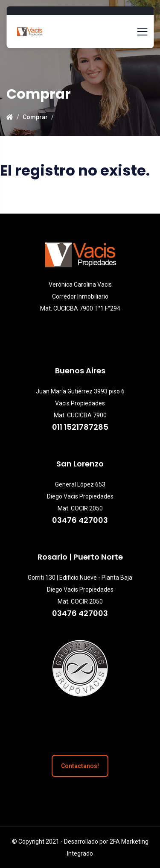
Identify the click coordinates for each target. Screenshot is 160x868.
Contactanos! (80, 766)
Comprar (35, 117)
